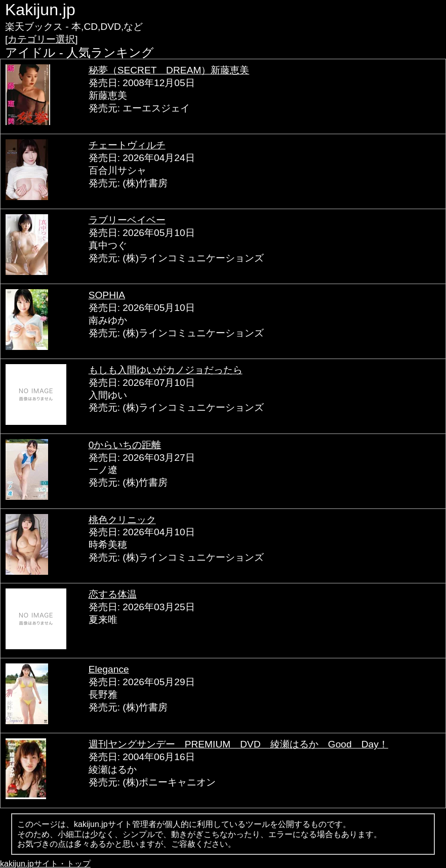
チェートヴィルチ (127, 145)
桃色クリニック (122, 520)
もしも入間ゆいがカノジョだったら (166, 370)
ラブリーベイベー (127, 220)
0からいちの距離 (125, 445)
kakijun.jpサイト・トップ (45, 864)
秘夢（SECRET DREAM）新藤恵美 (169, 70)
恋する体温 (113, 594)
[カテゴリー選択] (42, 39)
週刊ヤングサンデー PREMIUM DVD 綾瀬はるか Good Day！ (238, 744)
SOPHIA (107, 295)
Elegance (109, 669)
